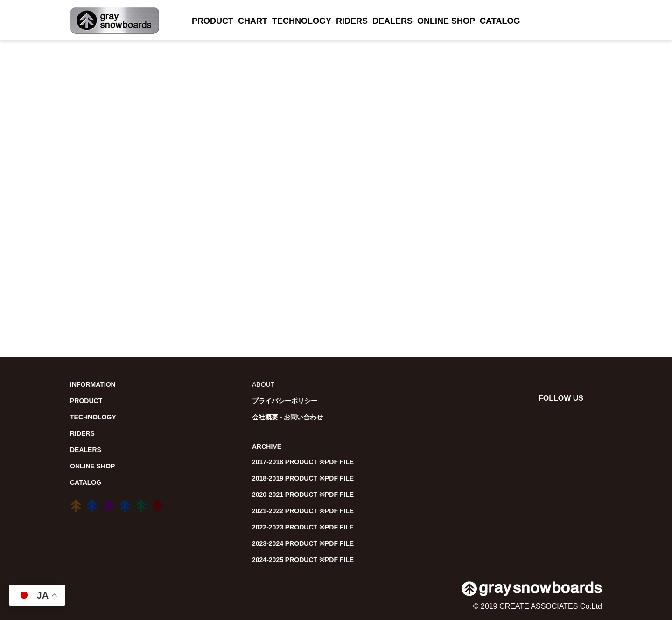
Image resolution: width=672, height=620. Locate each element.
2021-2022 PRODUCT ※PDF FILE (303, 511)
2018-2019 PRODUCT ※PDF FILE (303, 478)
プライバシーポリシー (285, 401)
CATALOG (500, 21)
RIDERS (352, 21)
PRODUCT (213, 21)
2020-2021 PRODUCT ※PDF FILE (303, 495)
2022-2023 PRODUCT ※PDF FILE (303, 527)
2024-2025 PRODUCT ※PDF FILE (303, 560)
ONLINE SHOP (446, 21)
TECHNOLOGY (302, 21)
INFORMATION (93, 384)
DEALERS (392, 21)
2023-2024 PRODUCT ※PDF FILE (303, 543)
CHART (253, 21)
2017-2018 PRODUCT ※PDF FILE (303, 462)
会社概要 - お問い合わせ (287, 417)
